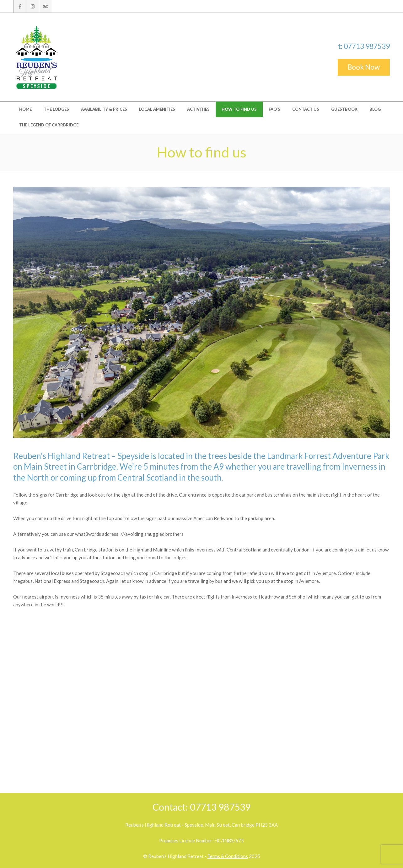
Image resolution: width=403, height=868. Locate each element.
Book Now (364, 67)
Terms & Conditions (228, 856)
